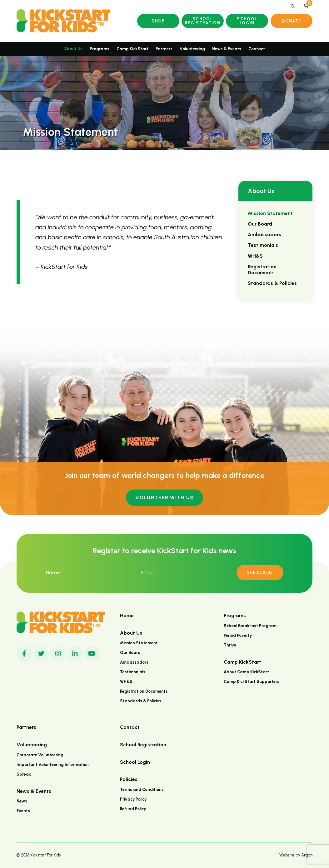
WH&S (255, 256)
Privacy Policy (133, 799)
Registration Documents (262, 270)
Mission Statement (270, 213)
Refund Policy (133, 809)
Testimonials (263, 245)
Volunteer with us (164, 497)
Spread (24, 774)
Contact (257, 49)
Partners (164, 49)
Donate (292, 21)
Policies (129, 779)
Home (127, 615)
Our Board (260, 224)
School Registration (203, 21)
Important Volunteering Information (53, 765)
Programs (100, 49)
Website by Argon (296, 855)
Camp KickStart (132, 49)
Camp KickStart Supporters (252, 682)
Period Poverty (238, 635)
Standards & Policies (272, 283)
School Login (247, 21)
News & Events (227, 49)
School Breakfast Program (250, 626)
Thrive (230, 645)
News (22, 801)
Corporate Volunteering (40, 755)
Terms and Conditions (142, 790)
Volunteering (192, 49)
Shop (158, 21)
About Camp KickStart (246, 672)
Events (23, 811)
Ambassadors (264, 234)
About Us (73, 49)
